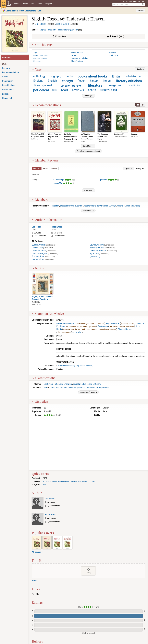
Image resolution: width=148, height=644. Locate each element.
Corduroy (134, 134)
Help (143, 1)
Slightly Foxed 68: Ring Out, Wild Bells (54, 137)
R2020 (55, 90)
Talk (33, 4)
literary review (70, 85)
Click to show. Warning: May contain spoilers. (75, 366)
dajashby (55, 206)
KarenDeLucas (123, 206)
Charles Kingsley (125, 329)
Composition (103, 388)
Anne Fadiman (69, 141)
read (64, 90)
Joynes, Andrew (97, 245)
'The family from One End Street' (122, 326)
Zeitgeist (48, 4)
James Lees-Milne (120, 137)
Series (38, 268)
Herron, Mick (37, 259)
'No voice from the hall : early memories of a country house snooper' (90, 329)
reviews (78, 90)
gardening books (127, 324)
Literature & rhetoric (58, 388)
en (141, 76)
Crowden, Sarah (39, 251)
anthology (39, 76)
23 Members (60, 37)
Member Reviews (45, 160)
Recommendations (47, 105)
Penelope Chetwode (65, 323)
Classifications (44, 378)
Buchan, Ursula (38, 245)
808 (45, 388)
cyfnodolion (131, 76)
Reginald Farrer (113, 323)
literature (95, 85)
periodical (41, 90)
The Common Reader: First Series (102, 137)
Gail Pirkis (41, 24)
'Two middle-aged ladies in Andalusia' (90, 324)
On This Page (43, 45)
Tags (37, 69)
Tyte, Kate (94, 254)
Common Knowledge (48, 313)
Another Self (119, 134)
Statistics (40, 402)
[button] (140, 69)
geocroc (103, 180)
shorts (92, 90)
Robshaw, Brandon (98, 251)
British (117, 76)
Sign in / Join (127, 1)
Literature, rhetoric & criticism (82, 388)
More (40, 4)
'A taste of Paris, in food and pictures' (82, 326)
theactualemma (67, 206)
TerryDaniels (102, 206)
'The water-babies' (64, 332)
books (70, 76)
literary (107, 81)
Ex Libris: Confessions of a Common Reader (71, 137)
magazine (115, 85)
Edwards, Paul (38, 256)
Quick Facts (113, 55)
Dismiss (140, 10)
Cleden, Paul (37, 248)
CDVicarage (59, 180)
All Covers (37, 552)
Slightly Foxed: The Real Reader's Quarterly (59, 30)
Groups (25, 4)
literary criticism (129, 81)
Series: (35, 30)
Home (16, 4)
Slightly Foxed (108, 90)
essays (67, 81)
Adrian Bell (134, 137)
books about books (93, 76)
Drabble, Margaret (40, 254)
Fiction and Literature (63, 384)
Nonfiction (48, 384)
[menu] (140, 168)
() (135, 206)
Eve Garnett (103, 326)
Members (40, 199)
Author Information (47, 220)
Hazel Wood (63, 24)
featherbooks (90, 206)
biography (56, 76)
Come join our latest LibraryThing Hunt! (24, 11)
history (94, 81)
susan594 (58, 183)
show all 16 (77, 332)
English (137, 1)
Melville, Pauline (97, 248)
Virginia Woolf (102, 141)
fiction (82, 81)
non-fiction (135, 85)
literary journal (43, 85)
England (38, 81)
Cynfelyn (112, 206)
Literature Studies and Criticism (87, 384)
